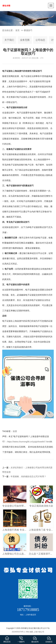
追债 (15, 431)
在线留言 (49, 639)
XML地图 (29, 632)
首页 (17, 30)
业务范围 (25, 40)
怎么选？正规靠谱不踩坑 (42, 554)
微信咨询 (35, 639)
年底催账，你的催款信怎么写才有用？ (28, 476)
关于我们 (9, 40)
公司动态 (40, 40)
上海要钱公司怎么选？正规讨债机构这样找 (25, 554)
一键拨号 (21, 639)
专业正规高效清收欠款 (41, 506)
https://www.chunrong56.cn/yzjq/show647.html (29, 442)
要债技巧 (28, 30)
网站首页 (7, 639)
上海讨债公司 (39, 632)
